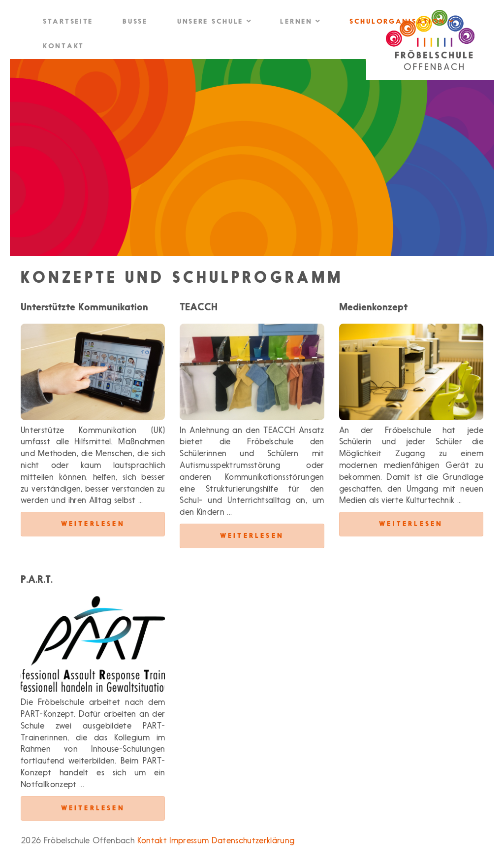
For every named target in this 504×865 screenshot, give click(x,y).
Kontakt (63, 47)
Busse (135, 22)
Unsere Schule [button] (214, 21)
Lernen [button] (300, 21)
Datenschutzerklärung (253, 841)
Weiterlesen (93, 524)
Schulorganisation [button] (401, 21)
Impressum (189, 841)
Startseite (68, 22)
